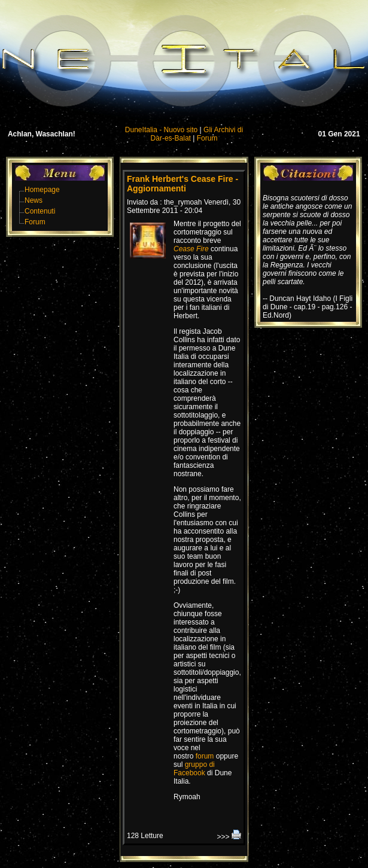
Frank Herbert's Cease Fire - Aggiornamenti (183, 184)
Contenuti (40, 211)
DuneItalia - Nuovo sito (161, 130)
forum (205, 756)
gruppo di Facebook (194, 769)
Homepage (42, 190)
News (34, 200)
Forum (207, 138)
